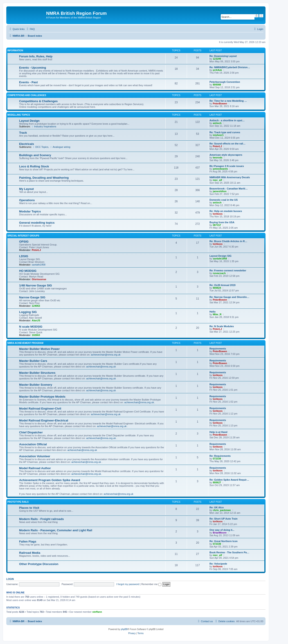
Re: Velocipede (218, 564)
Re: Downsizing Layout (223, 56)
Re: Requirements (220, 456)
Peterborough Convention (225, 82)
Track (23, 133)
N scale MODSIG (31, 327)
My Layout (26, 189)
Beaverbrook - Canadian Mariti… (229, 189)
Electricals (27, 144)
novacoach (219, 273)
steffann (97, 612)
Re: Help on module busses (226, 211)
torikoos (218, 214)
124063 (36, 306)
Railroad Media (30, 553)
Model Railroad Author (35, 468)
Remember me (151, 584)
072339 (217, 459)
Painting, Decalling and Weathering (44, 178)
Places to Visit (29, 508)
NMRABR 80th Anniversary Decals (230, 177)
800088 (217, 85)
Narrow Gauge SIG (32, 297)
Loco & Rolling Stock (34, 166)
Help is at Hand (218, 432)
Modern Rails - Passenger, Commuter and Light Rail (56, 530)
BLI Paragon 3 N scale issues (227, 166)
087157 (217, 225)
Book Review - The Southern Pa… (229, 552)
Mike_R (217, 314)
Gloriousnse (39, 279)
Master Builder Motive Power (39, 349)
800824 (217, 288)
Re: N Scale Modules (222, 326)
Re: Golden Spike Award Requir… (229, 480)
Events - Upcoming (33, 68)
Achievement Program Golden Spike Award (50, 480)
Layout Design (29, 121)
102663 (36, 335)
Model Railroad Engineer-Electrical (44, 420)
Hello (213, 312)
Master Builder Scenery (36, 385)
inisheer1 (218, 135)
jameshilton (220, 191)
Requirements (218, 349)
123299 (217, 59)
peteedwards (220, 169)
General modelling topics (37, 223)
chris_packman (222, 510)
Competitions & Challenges (38, 101)
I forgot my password (128, 584)
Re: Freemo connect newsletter (228, 270)
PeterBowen (220, 104)
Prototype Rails (18, 502)
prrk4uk (217, 70)
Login (10, 579)
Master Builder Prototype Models (42, 397)
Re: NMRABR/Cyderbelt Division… (230, 67)
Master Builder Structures (37, 373)
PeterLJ (217, 146)
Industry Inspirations (44, 126)
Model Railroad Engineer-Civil (40, 409)
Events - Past (28, 82)
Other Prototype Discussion (39, 564)
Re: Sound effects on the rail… (227, 144)
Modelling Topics (19, 115)
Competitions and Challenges (27, 95)
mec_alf (217, 180)
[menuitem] (30, 29)
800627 (217, 482)
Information (15, 51)
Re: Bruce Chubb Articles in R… (228, 241)
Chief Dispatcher (31, 432)
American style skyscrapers (226, 155)
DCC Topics (40, 147)
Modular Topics (30, 211)
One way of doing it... (222, 530)
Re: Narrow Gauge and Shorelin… (229, 297)
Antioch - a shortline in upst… (227, 120)
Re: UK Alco (217, 507)
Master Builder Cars (33, 361)
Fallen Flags (28, 542)
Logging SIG (28, 312)
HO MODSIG (28, 271)
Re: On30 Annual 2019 (223, 285)
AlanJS (36, 320)
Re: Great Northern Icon (224, 541)
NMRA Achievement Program (25, 343)
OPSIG (24, 242)
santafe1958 (39, 265)
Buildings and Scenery (35, 155)
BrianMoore (220, 533)
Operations (27, 200)
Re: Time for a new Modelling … (228, 101)
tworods (218, 158)
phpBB (124, 629)
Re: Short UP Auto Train (224, 519)
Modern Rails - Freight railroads (42, 519)
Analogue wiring (60, 147)
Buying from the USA (222, 222)
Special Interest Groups (23, 236)
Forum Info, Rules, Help (36, 56)
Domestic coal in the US (224, 200)
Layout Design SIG (220, 256)
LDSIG (24, 256)
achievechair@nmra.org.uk (106, 355)
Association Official (33, 444)
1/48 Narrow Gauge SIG (36, 285)
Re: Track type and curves (225, 132)
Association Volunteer (35, 456)
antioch (217, 123)
